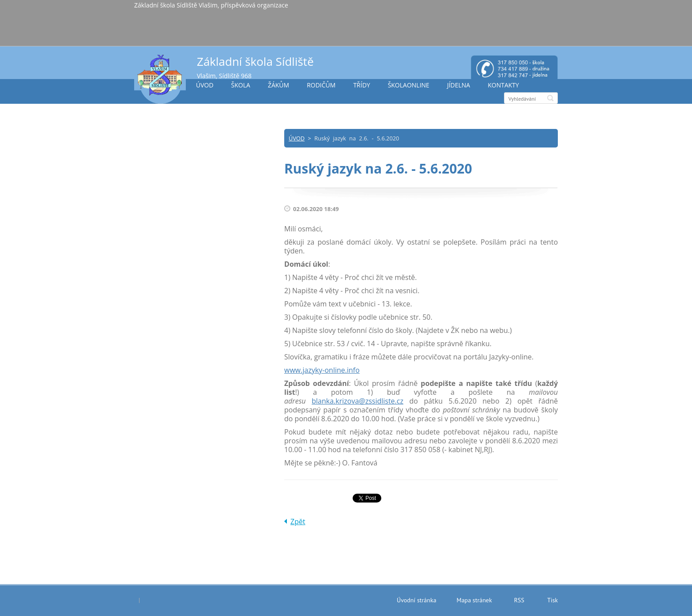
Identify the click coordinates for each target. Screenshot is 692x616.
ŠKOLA (241, 85)
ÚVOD (205, 85)
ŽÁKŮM (278, 85)
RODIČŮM (321, 85)
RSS (519, 600)
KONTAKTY (503, 85)
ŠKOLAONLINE (409, 85)
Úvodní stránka (417, 600)
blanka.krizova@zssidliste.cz (357, 401)
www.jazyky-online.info (322, 370)
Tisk (553, 600)
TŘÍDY (361, 85)
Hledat (550, 98)
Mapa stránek (474, 600)
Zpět (298, 522)
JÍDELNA (459, 85)
